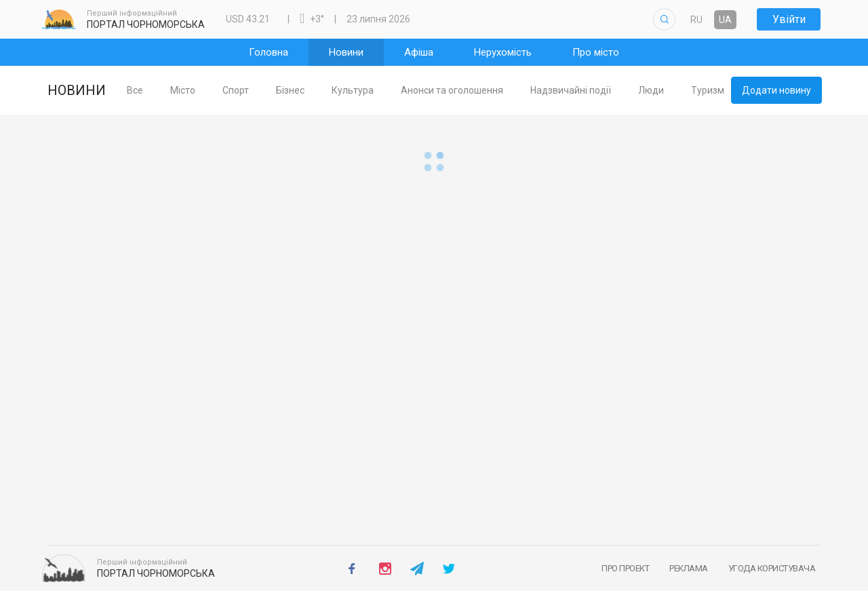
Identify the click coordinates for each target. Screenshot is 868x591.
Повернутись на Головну (434, 528)
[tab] (157, 91)
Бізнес (312, 90)
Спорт (257, 90)
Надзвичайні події (592, 90)
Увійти (789, 19)
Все (157, 90)
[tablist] (421, 90)
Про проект (625, 568)
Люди (673, 90)
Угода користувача (772, 568)
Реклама (689, 568)
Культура (374, 90)
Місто (204, 90)
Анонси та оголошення (474, 90)
